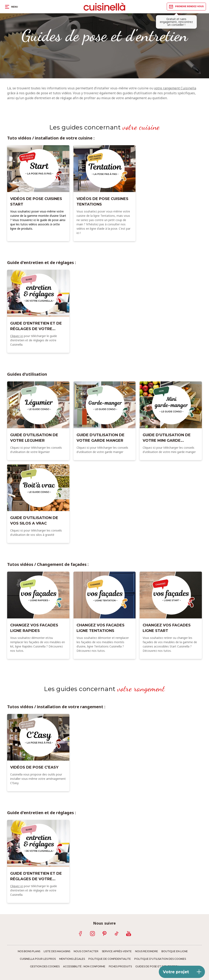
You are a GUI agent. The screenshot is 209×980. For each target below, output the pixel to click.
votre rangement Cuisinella (175, 88)
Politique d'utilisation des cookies (160, 959)
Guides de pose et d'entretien (157, 967)
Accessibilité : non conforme (84, 967)
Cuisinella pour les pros (38, 959)
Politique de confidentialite (110, 959)
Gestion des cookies (45, 967)
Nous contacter (86, 951)
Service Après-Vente (117, 951)
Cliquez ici (17, 336)
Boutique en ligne (175, 951)
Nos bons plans (29, 951)
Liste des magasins (57, 951)
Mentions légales (72, 959)
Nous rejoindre (147, 951)
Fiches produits (120, 967)
